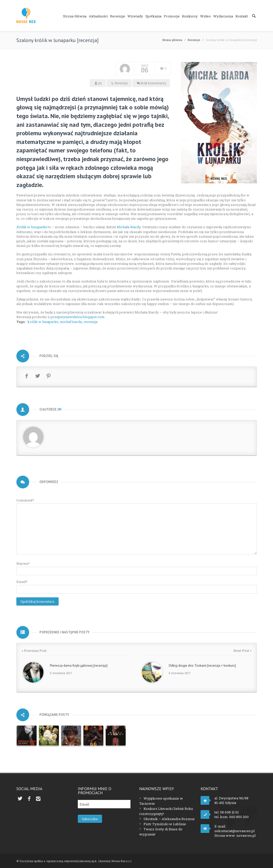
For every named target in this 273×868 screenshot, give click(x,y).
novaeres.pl (246, 835)
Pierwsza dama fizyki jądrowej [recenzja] (79, 666)
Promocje (172, 16)
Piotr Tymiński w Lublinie (165, 824)
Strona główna (75, 16)
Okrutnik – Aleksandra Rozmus (169, 819)
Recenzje (118, 16)
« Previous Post (34, 651)
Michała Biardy (129, 227)
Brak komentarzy (153, 83)
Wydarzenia (223, 16)
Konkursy (190, 16)
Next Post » (242, 651)
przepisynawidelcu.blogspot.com (78, 317)
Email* (22, 582)
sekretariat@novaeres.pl (234, 831)
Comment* (25, 500)
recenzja (90, 322)
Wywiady (135, 16)
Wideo (205, 16)
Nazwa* (23, 563)
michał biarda (71, 322)
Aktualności (98, 16)
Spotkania (153, 16)
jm (100, 83)
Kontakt (242, 16)
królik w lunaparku (43, 322)
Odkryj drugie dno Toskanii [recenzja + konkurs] (202, 666)
